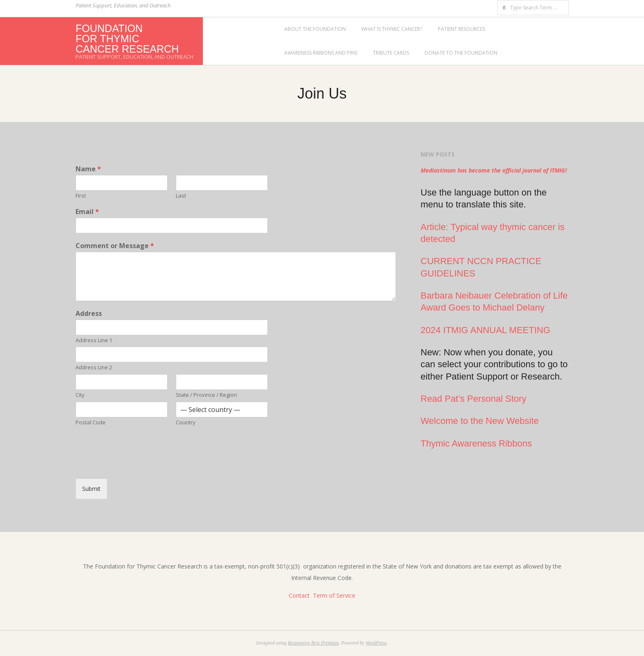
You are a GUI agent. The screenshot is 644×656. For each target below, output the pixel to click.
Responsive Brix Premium (313, 643)
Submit (91, 489)
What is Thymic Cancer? (392, 29)
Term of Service (334, 595)
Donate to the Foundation (461, 53)
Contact (299, 595)
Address (89, 314)
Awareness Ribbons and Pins (321, 53)
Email (87, 212)
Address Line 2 (94, 367)
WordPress (376, 643)
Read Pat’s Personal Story (474, 399)
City (80, 395)
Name (88, 169)
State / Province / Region (206, 395)
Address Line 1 (94, 340)
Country (186, 422)
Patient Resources (461, 29)
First (81, 196)
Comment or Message (115, 246)
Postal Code (91, 422)
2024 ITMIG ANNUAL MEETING (485, 330)
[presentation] (138, 465)
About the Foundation (315, 29)
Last (181, 196)
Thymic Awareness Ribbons (476, 443)
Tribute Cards (391, 53)
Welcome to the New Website (480, 421)
